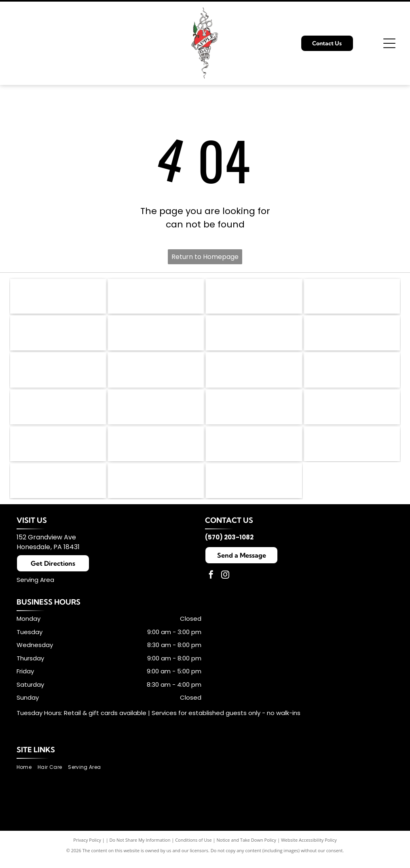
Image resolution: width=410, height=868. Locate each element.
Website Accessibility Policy (309, 849)
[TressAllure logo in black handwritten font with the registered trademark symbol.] (156, 451)
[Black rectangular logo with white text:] (352, 451)
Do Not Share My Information (140, 849)
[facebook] (211, 585)
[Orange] (352, 412)
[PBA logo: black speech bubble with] (156, 297)
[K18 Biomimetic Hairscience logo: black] (58, 335)
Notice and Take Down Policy (247, 849)
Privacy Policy (87, 849)
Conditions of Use (193, 849)
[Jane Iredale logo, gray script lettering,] (352, 297)
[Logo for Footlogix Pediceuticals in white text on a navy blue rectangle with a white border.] (352, 335)
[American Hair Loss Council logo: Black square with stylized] (58, 297)
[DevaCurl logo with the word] (58, 412)
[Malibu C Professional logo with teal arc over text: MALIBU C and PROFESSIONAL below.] (352, 374)
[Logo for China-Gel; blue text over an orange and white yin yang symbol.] (58, 374)
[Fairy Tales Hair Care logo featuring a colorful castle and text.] (156, 374)
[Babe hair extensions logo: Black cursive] (156, 489)
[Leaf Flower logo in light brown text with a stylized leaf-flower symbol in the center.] (254, 335)
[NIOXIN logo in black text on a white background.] (254, 412)
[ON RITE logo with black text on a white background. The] (254, 451)
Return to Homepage (205, 257)
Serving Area (35, 589)
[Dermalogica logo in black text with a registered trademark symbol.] (254, 297)
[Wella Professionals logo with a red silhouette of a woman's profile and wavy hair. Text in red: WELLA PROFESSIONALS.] (254, 374)
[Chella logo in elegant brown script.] (58, 451)
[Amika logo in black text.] (156, 412)
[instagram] (225, 585)
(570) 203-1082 (229, 546)
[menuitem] (27, 777)
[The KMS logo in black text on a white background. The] (156, 335)
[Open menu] (389, 43)
